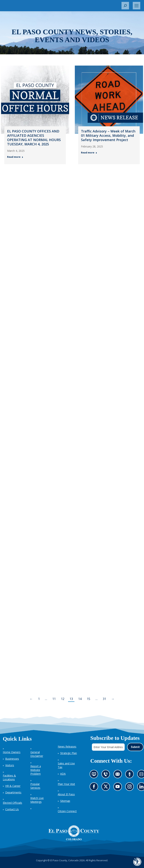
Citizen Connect (67, 811)
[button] (125, 6)
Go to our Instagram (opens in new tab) (131, 788)
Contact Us (12, 809)
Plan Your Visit (66, 784)
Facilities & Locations (9, 777)
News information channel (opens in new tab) (95, 775)
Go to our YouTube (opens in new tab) (118, 788)
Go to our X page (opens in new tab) (107, 788)
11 (54, 699)
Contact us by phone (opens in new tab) (107, 775)
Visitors (10, 765)
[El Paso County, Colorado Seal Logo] (74, 833)
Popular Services (35, 786)
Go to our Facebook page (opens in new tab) (95, 788)
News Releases (67, 747)
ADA (63, 774)
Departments (13, 792)
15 (88, 699)
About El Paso (66, 794)
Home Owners (12, 752)
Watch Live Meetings (37, 800)
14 (80, 699)
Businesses (12, 759)
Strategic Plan (69, 753)
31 (104, 699)
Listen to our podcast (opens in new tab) (130, 775)
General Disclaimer (37, 754)
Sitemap (65, 801)
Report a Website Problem (36, 770)
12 (63, 699)
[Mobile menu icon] (136, 6)
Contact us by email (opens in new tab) (119, 775)
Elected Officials (12, 803)
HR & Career (13, 786)
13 (71, 699)
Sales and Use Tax (66, 765)
